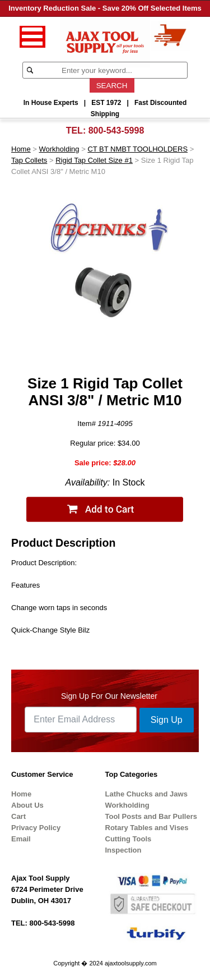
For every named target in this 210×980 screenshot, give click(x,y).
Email (21, 839)
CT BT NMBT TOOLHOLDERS (137, 149)
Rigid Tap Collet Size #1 (94, 160)
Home (21, 149)
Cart (18, 816)
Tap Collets (29, 160)
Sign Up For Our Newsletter (109, 696)
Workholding (59, 149)
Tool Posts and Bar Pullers (151, 816)
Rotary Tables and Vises (147, 828)
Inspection (123, 850)
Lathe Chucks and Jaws (146, 794)
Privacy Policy (36, 828)
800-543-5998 (116, 130)
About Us (27, 805)
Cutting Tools (129, 839)
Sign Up (167, 720)
